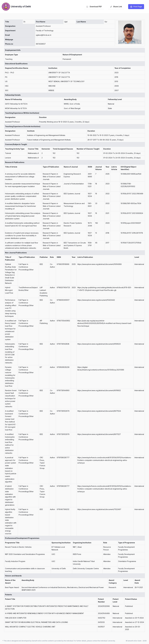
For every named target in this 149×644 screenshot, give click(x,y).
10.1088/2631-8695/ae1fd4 (131, 174)
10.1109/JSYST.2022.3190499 (132, 194)
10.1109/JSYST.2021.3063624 (132, 213)
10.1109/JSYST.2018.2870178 (132, 233)
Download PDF (94, 7)
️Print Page (136, 7)
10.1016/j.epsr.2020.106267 (131, 223)
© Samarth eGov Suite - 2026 (136, 641)
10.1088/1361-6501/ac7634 (131, 203)
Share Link (116, 7)
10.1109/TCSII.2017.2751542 (131, 243)
